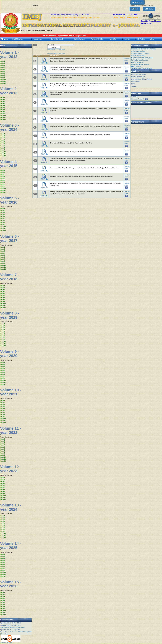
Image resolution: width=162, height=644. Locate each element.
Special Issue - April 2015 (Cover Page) (13, 627)
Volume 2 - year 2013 (10, 91)
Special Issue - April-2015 (10, 625)
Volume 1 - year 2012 (10, 55)
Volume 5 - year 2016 (10, 200)
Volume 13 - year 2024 (11, 507)
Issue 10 (3, 79)
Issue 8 (2, 75)
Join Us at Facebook (139, 99)
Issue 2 (2, 63)
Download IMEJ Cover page (56, 50)
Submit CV (135, 97)
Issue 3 (2, 65)
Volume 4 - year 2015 (10, 164)
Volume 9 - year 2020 (10, 354)
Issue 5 (2, 69)
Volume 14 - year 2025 (11, 546)
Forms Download (57, 39)
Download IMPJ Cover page (56, 54)
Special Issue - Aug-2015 (10, 630)
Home (4, 40)
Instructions (38, 39)
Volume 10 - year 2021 (11, 392)
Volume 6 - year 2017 (10, 238)
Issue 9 (2, 77)
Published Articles (97, 39)
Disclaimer (136, 81)
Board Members (17, 39)
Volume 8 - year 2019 (10, 315)
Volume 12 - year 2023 (11, 469)
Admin (152, 39)
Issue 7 (2, 73)
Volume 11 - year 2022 (11, 430)
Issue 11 (3, 81)
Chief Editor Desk (138, 77)
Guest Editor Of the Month (142, 79)
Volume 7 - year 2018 (10, 277)
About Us (113, 39)
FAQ (133, 84)
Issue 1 (2, 61)
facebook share (127, 61)
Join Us (127, 39)
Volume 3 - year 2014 (10, 127)
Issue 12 (3, 83)
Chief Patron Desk (139, 74)
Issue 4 (2, 67)
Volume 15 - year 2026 (11, 584)
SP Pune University (6, 643)
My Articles (141, 39)
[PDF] (44, 62)
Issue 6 (2, 71)
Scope (134, 86)
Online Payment (79, 39)
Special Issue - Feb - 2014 (10, 623)
